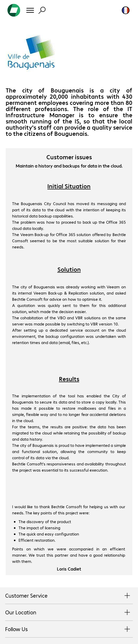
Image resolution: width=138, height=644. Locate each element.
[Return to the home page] (14, 10)
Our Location (69, 613)
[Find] (42, 10)
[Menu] (30, 10)
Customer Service (69, 596)
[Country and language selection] (126, 10)
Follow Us (69, 629)
